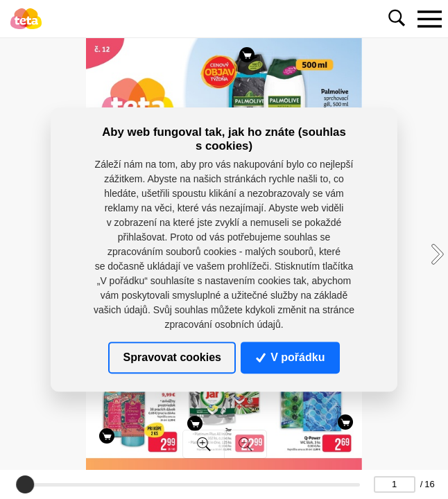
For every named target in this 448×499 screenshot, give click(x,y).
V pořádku (291, 357)
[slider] (26, 484)
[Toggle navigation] (429, 19)
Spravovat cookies (172, 357)
